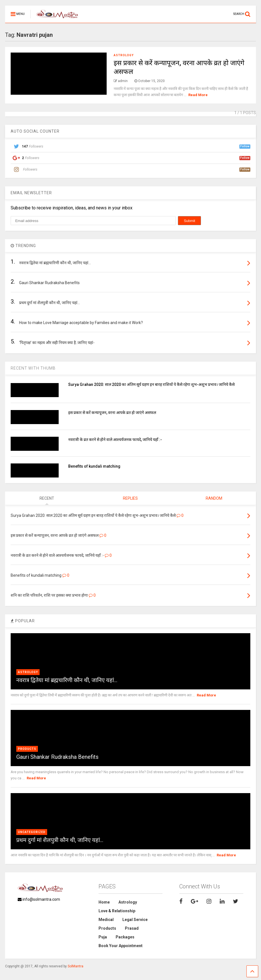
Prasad (132, 928)
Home (104, 902)
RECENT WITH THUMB (33, 368)
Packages (125, 937)
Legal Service (135, 920)
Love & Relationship (117, 911)
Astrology (124, 55)
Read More (198, 95)
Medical (106, 920)
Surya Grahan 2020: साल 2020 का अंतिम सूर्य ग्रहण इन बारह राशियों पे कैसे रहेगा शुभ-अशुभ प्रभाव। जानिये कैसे (151, 384)
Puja (103, 937)
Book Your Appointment (121, 946)
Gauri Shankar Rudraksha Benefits (57, 757)
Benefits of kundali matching (94, 466)
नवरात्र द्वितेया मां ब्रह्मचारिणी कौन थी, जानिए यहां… (67, 680)
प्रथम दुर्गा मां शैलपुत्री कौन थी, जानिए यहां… (60, 840)
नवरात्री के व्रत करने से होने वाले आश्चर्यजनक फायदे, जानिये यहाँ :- (115, 440)
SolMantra (75, 966)
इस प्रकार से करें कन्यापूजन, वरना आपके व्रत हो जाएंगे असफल (112, 413)
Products (27, 749)
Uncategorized (32, 832)
